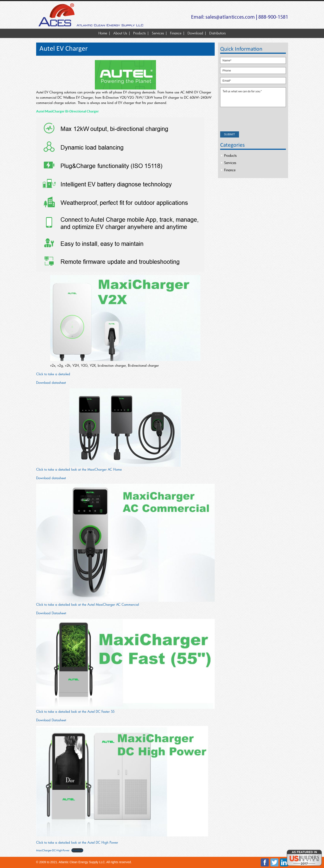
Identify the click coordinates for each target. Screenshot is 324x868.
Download (195, 33)
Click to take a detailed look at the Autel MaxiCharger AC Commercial (88, 604)
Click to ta (43, 374)
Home (103, 33)
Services (158, 33)
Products (139, 33)
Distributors (217, 33)
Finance (176, 33)
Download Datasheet (51, 613)
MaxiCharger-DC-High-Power (53, 850)
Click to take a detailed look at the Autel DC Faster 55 (75, 711)
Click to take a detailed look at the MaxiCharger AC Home (79, 469)
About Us (120, 33)
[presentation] (253, 120)
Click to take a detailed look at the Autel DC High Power (77, 842)
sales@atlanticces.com (230, 17)
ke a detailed (60, 374)
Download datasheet (51, 382)
